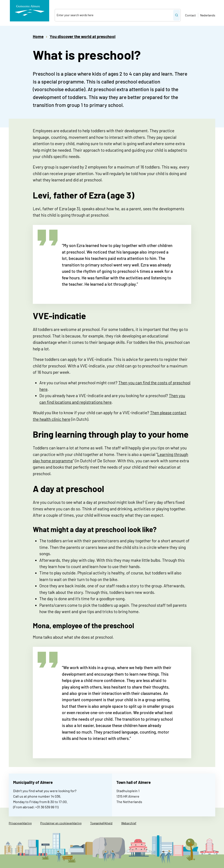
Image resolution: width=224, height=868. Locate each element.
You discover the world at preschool (83, 36)
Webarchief (129, 823)
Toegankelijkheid (101, 823)
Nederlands (208, 15)
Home (38, 36)
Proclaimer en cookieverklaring (61, 823)
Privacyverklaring (20, 823)
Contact (190, 15)
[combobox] (114, 15)
